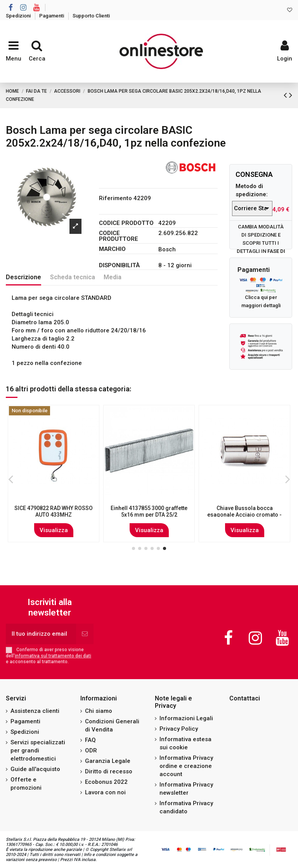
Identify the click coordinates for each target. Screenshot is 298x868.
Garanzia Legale (108, 761)
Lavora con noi (105, 792)
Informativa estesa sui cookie (185, 743)
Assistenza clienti (35, 711)
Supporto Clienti (91, 16)
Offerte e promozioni (26, 784)
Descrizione (23, 277)
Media (113, 277)
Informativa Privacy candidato (186, 807)
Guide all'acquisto (35, 769)
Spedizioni (19, 16)
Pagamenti (52, 16)
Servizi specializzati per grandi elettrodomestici (38, 750)
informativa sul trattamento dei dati (53, 656)
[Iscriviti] (85, 634)
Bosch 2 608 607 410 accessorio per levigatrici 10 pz (54, 511)
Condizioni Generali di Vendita (112, 725)
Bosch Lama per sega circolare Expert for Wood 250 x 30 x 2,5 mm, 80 (149, 515)
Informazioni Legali (186, 718)
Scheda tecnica (73, 277)
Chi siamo (99, 711)
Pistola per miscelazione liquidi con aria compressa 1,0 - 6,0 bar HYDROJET (245, 515)
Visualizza (54, 530)
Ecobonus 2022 (106, 782)
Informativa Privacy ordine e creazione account (186, 766)
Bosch (167, 249)
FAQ (90, 740)
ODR (91, 750)
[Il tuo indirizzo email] (41, 634)
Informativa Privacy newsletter (186, 789)
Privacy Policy (179, 729)
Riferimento (115, 198)
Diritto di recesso (109, 771)
